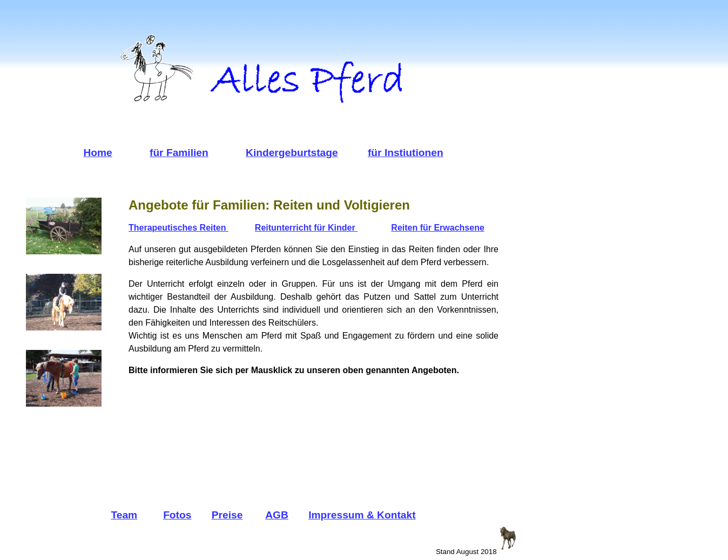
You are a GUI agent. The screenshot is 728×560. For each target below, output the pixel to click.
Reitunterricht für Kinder (306, 228)
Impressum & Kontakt (362, 515)
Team (124, 515)
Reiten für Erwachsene (438, 228)
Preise (227, 515)
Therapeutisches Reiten (178, 228)
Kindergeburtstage (292, 153)
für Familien (179, 153)
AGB (277, 515)
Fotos (177, 515)
